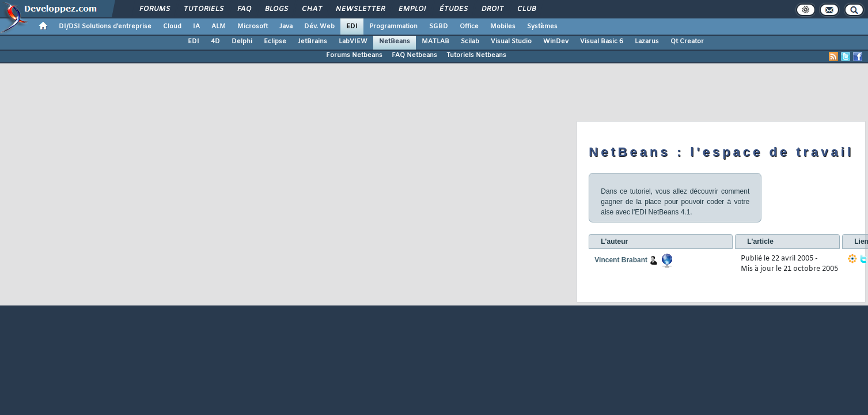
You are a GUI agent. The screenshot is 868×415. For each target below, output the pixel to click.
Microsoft (253, 27)
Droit (492, 9)
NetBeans (395, 41)
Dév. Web (319, 27)
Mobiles (503, 27)
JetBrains (312, 41)
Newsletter (360, 9)
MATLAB (435, 41)
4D (215, 41)
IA (196, 27)
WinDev (556, 41)
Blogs (276, 9)
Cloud (172, 27)
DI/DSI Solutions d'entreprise (105, 27)
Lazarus (647, 41)
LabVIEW (353, 41)
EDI (352, 27)
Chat (311, 9)
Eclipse (275, 41)
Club (526, 9)
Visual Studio (511, 41)
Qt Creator (687, 41)
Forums (154, 9)
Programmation (393, 27)
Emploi (412, 9)
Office (469, 27)
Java (286, 27)
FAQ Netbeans (414, 55)
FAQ (244, 9)
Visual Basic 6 (602, 41)
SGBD (439, 27)
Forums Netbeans (354, 55)
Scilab (470, 41)
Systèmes (542, 27)
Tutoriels (203, 9)
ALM (219, 27)
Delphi (242, 41)
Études (453, 9)
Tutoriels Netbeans (476, 55)
